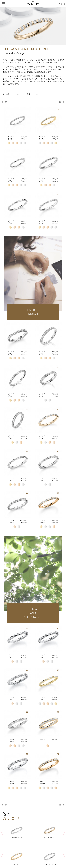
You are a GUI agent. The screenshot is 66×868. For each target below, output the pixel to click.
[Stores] (64, 4)
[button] (27, 109)
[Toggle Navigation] (3, 3)
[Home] (33, 3)
